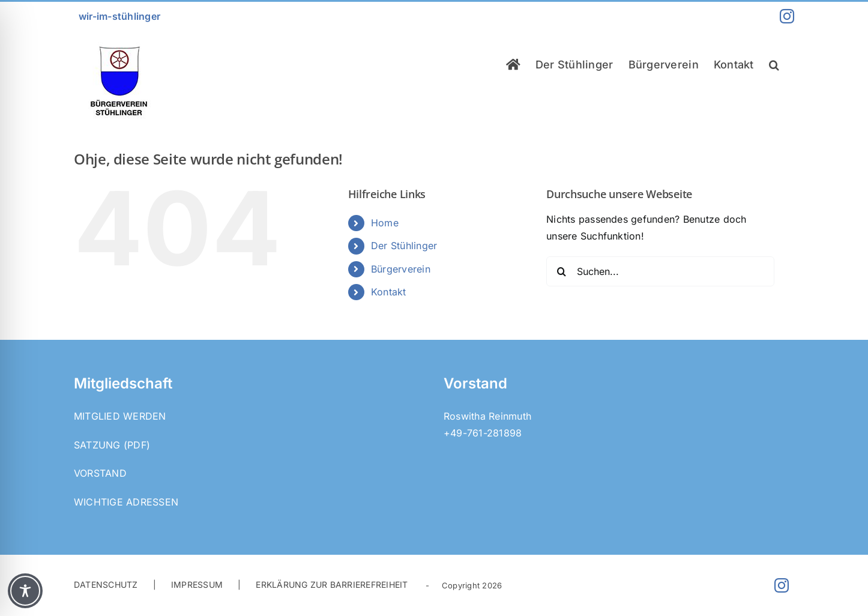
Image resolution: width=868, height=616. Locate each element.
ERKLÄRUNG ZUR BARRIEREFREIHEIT (332, 584)
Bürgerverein (401, 269)
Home (385, 223)
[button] (774, 65)
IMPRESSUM (197, 584)
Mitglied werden (120, 416)
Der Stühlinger (404, 246)
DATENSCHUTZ (106, 584)
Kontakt (389, 292)
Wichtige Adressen (126, 502)
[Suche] (561, 271)
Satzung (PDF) (112, 445)
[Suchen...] (660, 271)
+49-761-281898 (483, 433)
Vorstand (100, 473)
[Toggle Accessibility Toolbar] (25, 591)
